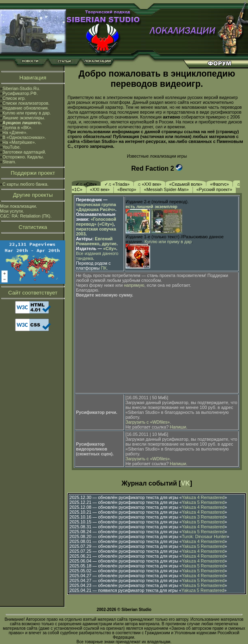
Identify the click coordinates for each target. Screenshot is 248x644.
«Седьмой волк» (186, 184)
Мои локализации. (19, 206)
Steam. (9, 162)
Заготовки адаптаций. (24, 152)
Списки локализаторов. (26, 103)
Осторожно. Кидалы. (23, 157)
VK (186, 483)
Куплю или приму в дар (168, 242)
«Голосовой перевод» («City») (96, 222)
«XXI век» (100, 189)
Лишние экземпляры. (24, 118)
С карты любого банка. (25, 184)
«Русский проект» (215, 189)
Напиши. (178, 427)
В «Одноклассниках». (24, 137)
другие (109, 244)
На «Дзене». (15, 132)
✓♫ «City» (86, 184)
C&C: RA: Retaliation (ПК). (26, 216)
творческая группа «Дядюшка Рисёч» (96, 207)
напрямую (134, 285)
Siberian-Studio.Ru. (21, 88)
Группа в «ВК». (18, 127)
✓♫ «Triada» (117, 184)
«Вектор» (127, 189)
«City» (110, 248)
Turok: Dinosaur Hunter (204, 536)
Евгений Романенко (94, 241)
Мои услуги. (12, 211)
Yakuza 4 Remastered (203, 497)
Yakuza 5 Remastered (203, 502)
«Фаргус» (219, 184)
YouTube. (12, 147)
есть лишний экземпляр (152, 207)
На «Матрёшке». (19, 142)
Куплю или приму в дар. (27, 113)
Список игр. (14, 98)
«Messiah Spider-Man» (166, 189)
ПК (104, 268)
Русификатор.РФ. (20, 93)
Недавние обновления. (26, 108)
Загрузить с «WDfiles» (148, 422)
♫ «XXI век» (149, 184)
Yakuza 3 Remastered (203, 517)
